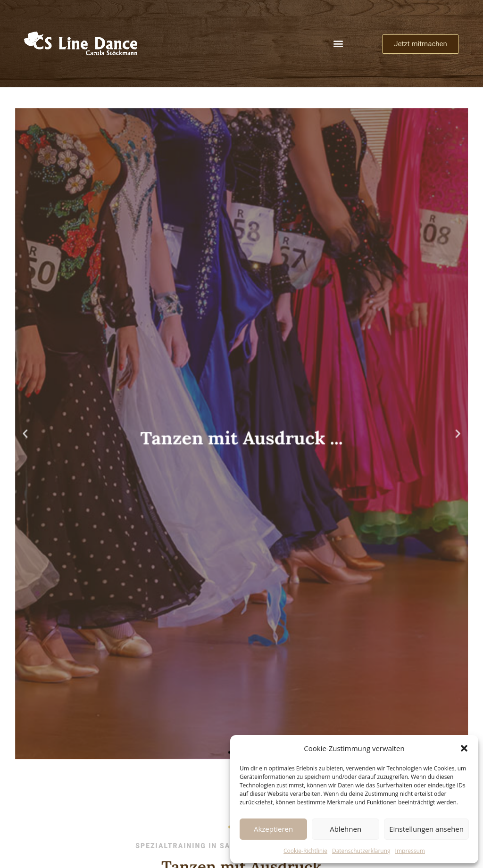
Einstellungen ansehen (426, 829)
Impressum (410, 851)
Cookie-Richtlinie (305, 851)
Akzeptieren (273, 829)
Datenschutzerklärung (361, 851)
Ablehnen (346, 829)
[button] (464, 748)
